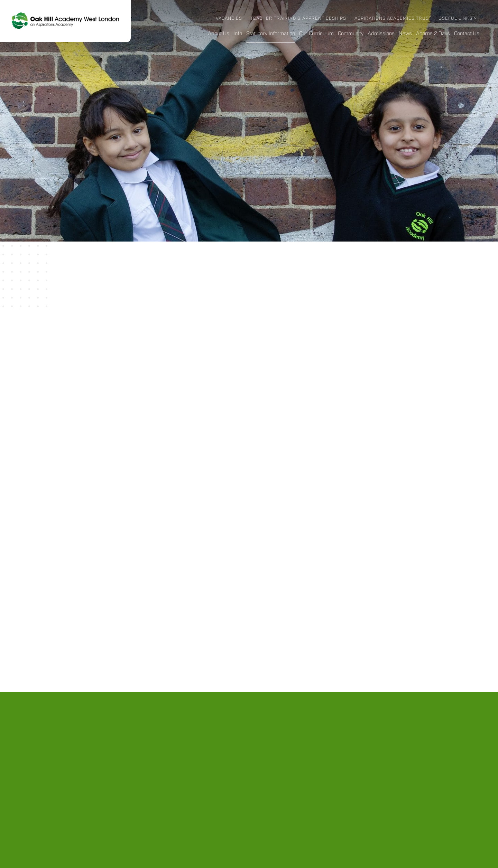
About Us (219, 34)
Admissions (381, 34)
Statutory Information (271, 34)
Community (351, 34)
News (405, 34)
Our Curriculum (316, 34)
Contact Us (467, 34)
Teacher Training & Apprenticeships (298, 18)
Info (238, 34)
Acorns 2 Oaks (433, 34)
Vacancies (229, 18)
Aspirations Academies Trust (393, 18)
